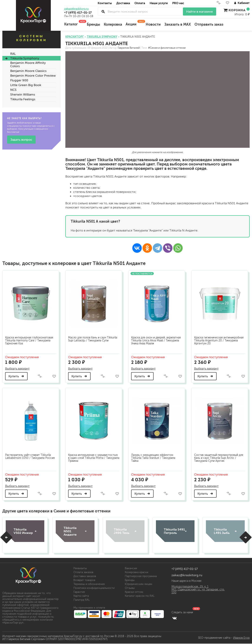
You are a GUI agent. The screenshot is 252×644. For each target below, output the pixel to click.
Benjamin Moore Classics (28, 71)
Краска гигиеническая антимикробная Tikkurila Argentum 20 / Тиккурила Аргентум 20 (219, 340)
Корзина (237, 10)
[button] (6, 537)
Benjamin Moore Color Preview (33, 76)
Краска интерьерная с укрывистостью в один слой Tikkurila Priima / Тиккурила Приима (94, 457)
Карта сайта (81, 595)
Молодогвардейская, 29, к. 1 (190, 586)
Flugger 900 (19, 80)
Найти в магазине (200, 12)
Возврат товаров (84, 580)
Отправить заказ (209, 24)
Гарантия (79, 591)
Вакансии (131, 568)
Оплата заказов (83, 572)
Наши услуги (159, 3)
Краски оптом (134, 591)
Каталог (74, 23)
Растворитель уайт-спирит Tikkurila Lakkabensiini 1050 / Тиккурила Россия (31, 455)
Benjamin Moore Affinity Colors (28, 64)
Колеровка (113, 24)
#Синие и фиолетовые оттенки (167, 48)
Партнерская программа (141, 576)
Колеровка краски (137, 572)
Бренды (93, 24)
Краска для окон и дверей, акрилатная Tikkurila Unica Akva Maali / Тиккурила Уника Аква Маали (157, 340)
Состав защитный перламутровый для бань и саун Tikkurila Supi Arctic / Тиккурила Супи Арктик (219, 457)
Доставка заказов (85, 576)
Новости (153, 24)
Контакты (105, 3)
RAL (13, 54)
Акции (134, 23)
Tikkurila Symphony (25, 58)
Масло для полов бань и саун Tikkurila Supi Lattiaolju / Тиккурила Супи (93, 338)
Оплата (140, 3)
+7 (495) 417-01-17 (78, 12)
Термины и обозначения (89, 584)
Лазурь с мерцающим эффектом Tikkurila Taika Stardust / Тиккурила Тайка (154, 457)
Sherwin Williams (23, 94)
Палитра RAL (82, 599)
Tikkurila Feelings (23, 99)
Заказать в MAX (178, 24)
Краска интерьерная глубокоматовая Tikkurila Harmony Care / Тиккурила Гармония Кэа (30, 340)
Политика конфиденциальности (94, 588)
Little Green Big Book (26, 85)
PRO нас (178, 3)
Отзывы (130, 588)
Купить (17, 375)
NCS (13, 90)
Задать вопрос (21, 140)
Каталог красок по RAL (140, 595)
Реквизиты (80, 568)
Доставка (123, 3)
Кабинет (242, 3)
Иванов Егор (241, 637)
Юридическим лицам (139, 584)
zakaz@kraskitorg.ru (76, 9)
